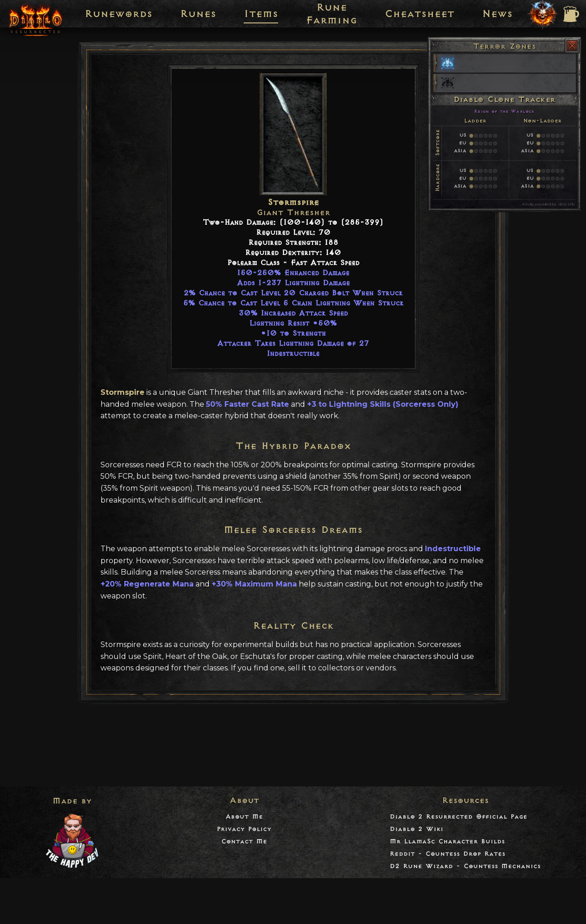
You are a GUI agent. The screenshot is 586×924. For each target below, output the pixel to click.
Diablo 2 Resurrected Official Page (458, 816)
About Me (244, 816)
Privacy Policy (244, 829)
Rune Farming (331, 14)
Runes (198, 14)
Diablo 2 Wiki (416, 829)
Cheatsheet (419, 14)
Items (261, 14)
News (497, 14)
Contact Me (244, 841)
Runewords (118, 14)
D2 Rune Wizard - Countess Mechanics (465, 866)
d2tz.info (566, 204)
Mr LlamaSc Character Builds (447, 841)
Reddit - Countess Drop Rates (447, 854)
